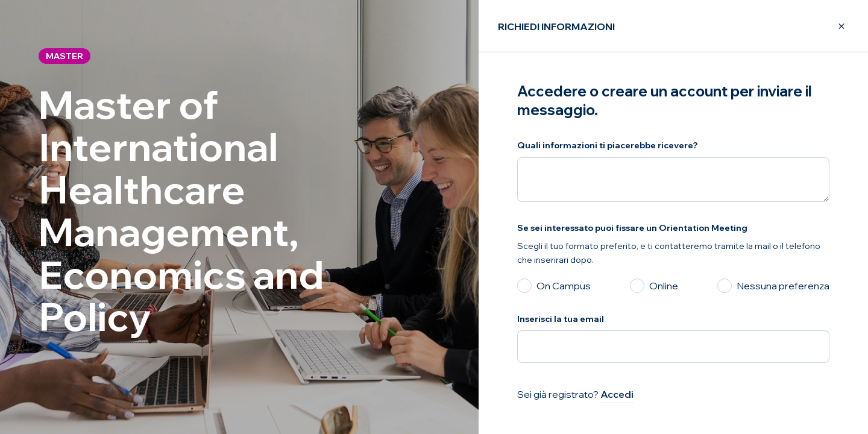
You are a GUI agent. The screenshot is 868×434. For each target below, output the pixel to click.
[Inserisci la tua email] (673, 347)
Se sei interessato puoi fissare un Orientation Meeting (632, 228)
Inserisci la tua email (561, 319)
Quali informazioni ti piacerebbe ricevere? (608, 145)
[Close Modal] (834, 27)
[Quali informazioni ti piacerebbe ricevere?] (673, 180)
